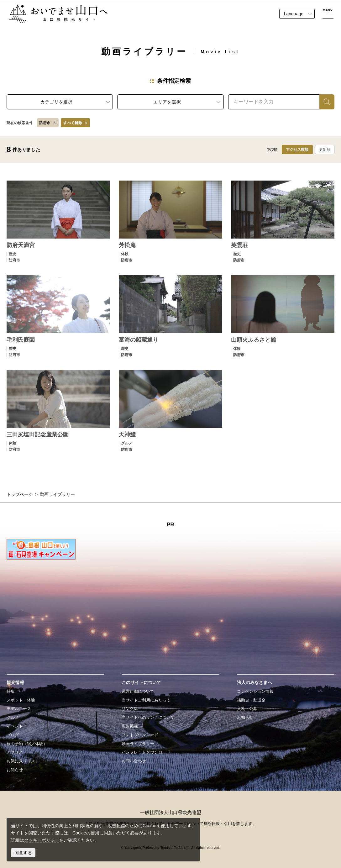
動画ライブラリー (138, 744)
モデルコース (19, 709)
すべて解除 (73, 123)
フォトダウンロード (140, 735)
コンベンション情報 (255, 692)
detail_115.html (170, 316)
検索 (324, 102)
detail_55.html (58, 316)
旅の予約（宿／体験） (27, 744)
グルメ (13, 718)
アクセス (15, 752)
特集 (11, 692)
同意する (23, 853)
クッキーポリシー (42, 840)
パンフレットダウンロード (146, 752)
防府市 (45, 123)
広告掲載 (130, 726)
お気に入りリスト (23, 761)
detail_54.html (283, 221)
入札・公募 (247, 709)
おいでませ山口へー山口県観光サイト (46, 8)
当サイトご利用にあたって (146, 700)
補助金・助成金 (251, 700)
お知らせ (15, 770)
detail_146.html (58, 411)
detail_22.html (170, 221)
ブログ (13, 735)
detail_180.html (170, 411)
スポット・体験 (21, 700)
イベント (15, 726)
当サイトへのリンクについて (148, 718)
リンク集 (130, 709)
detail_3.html (58, 221)
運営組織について (138, 692)
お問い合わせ (134, 761)
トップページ (20, 494)
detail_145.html (283, 316)
